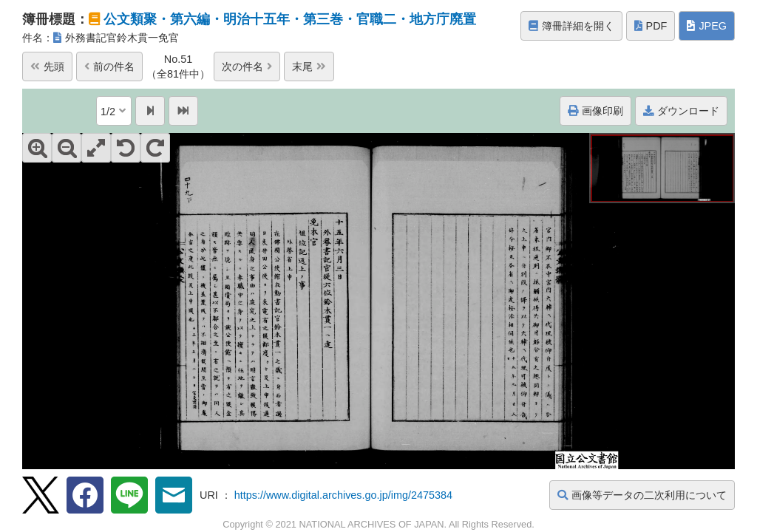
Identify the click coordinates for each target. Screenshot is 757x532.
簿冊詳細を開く (571, 26)
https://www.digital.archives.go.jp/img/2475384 (343, 495)
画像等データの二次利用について (642, 495)
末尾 (309, 66)
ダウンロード (681, 111)
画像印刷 (595, 111)
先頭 (47, 66)
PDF (651, 26)
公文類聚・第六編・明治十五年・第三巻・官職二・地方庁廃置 (290, 19)
